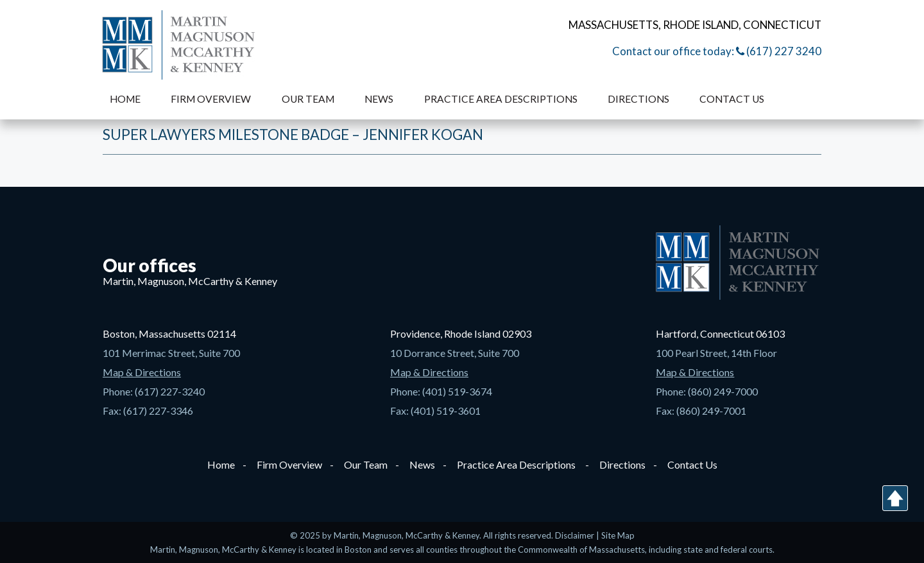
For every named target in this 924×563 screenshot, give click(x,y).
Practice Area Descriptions (501, 99)
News (379, 99)
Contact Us (732, 99)
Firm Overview (211, 99)
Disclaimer (576, 535)
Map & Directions (142, 372)
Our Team (308, 99)
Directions (638, 99)
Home (125, 99)
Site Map (618, 535)
